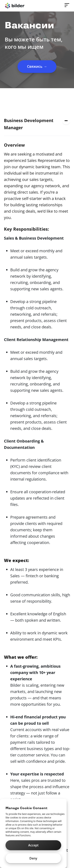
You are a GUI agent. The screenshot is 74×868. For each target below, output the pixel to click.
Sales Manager (20, 144)
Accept (33, 845)
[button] (37, 124)
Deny (33, 858)
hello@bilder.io (20, 743)
